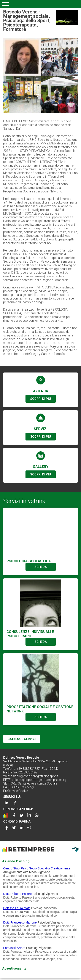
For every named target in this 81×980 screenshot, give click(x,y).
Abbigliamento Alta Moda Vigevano (27, 872)
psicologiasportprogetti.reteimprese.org (39, 780)
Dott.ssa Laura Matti (17, 908)
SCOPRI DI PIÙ (41, 399)
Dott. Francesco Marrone (20, 922)
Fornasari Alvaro (14, 948)
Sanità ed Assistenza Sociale (37, 783)
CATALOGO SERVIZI (22, 739)
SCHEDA (41, 567)
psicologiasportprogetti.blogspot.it (34, 776)
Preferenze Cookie (16, 791)
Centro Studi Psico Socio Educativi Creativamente (37, 868)
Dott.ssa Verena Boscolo (21, 758)
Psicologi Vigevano (45, 894)
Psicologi (27, 787)
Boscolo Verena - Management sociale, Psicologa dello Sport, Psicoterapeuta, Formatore (27, 21)
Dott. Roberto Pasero (17, 894)
